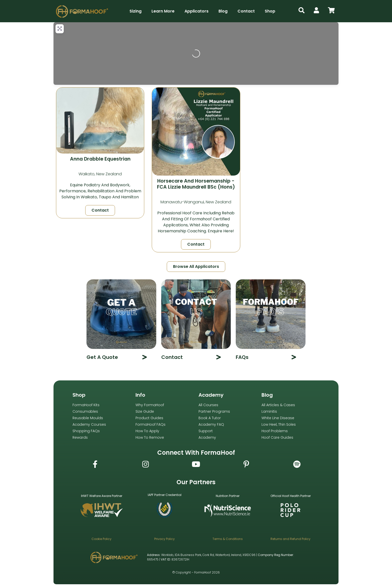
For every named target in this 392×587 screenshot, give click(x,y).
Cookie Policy (101, 539)
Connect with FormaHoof (196, 453)
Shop (270, 11)
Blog (223, 11)
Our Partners (196, 482)
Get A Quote (102, 357)
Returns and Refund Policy (290, 539)
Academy (211, 395)
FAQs (242, 357)
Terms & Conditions (228, 539)
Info (140, 395)
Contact (246, 11)
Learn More (163, 11)
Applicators (196, 11)
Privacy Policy (164, 539)
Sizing (135, 11)
